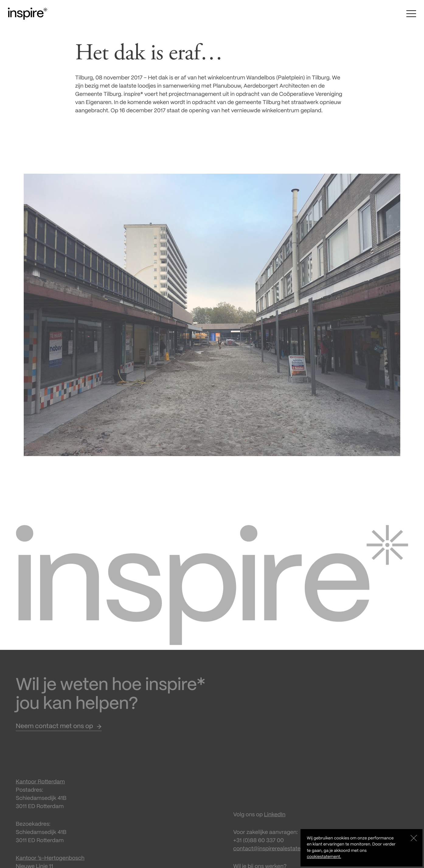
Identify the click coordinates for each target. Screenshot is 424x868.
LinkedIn (275, 819)
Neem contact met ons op (54, 731)
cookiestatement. (324, 857)
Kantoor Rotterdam (40, 786)
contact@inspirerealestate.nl (270, 853)
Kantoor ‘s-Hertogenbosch (50, 863)
